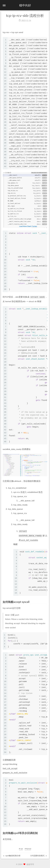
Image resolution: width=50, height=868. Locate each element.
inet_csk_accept (10, 767)
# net (21, 848)
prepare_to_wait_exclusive (15, 772)
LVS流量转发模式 (39, 855)
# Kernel (28, 848)
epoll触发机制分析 (12, 855)
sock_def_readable (29, 539)
